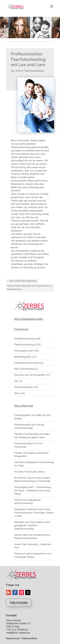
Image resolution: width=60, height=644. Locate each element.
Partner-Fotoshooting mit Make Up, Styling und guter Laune (32, 436)
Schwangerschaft (24, 351)
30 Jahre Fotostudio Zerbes (30, 472)
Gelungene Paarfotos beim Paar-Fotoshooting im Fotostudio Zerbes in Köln (34, 513)
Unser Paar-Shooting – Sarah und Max (33, 546)
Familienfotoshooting (26, 363)
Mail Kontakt (18, 602)
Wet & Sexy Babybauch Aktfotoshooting (27, 502)
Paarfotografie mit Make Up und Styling (32, 417)
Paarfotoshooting (34, 71)
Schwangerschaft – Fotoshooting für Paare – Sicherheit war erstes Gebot (32, 491)
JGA (16, 381)
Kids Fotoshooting (24, 369)
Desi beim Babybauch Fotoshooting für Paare (34, 464)
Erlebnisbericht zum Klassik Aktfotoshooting (29, 426)
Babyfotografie (23, 357)
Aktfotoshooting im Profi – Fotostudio (29, 445)
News (18, 393)
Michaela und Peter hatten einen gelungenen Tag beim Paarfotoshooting (32, 526)
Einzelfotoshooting (25, 339)
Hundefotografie (23, 387)
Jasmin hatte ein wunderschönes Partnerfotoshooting (32, 537)
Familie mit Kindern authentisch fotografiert (31, 455)
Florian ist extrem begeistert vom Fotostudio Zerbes (33, 555)
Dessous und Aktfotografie (29, 375)
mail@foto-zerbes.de (18, 633)
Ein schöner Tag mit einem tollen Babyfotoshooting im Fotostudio (32, 480)
